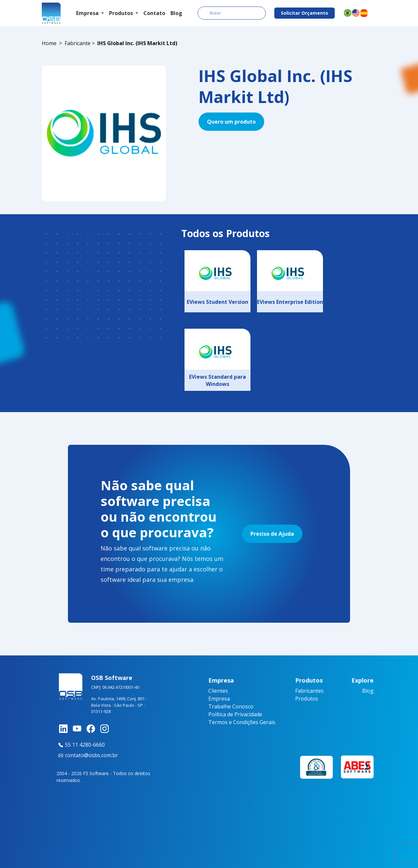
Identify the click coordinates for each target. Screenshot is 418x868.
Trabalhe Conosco (231, 706)
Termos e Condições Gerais (242, 722)
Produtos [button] (122, 13)
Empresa (219, 699)
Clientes (218, 691)
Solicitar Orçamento (305, 13)
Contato (154, 13)
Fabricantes (309, 691)
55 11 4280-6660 (81, 745)
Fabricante (78, 43)
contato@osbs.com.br (87, 755)
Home (49, 43)
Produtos (307, 699)
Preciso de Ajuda (272, 534)
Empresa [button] (88, 13)
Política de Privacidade (235, 714)
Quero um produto (231, 122)
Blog (176, 13)
